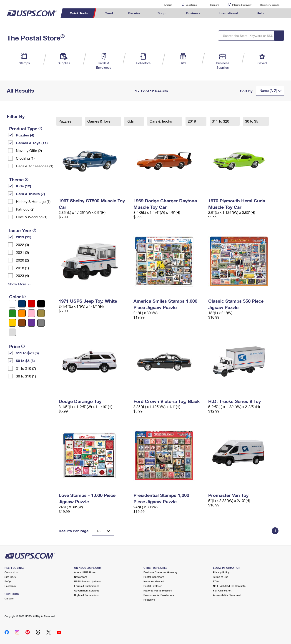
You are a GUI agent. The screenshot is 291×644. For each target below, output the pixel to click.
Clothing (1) (25, 158)
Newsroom (81, 577)
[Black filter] (41, 304)
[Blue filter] (22, 304)
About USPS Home (85, 572)
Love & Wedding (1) (32, 217)
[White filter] (12, 304)
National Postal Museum (158, 590)
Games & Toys (99, 121)
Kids (130, 121)
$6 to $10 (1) (26, 376)
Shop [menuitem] (162, 13)
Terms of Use (221, 577)
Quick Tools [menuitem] (79, 13)
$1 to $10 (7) (26, 368)
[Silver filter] (12, 332)
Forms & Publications (87, 586)
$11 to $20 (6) (27, 353)
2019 (192, 121)
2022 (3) (22, 245)
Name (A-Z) (268, 91)
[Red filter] (31, 304)
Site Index (10, 577)
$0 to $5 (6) (25, 361)
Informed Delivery (242, 5)
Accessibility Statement (227, 595)
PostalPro (149, 600)
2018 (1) (22, 268)
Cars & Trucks (161, 121)
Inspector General (154, 581)
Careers (9, 598)
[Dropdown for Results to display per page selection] (103, 531)
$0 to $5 (252, 121)
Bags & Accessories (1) (35, 166)
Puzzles (65, 121)
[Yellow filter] (12, 323)
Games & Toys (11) (32, 143)
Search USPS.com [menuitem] (280, 13)
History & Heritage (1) (33, 201)
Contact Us (11, 572)
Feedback (10, 586)
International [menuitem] (228, 13)
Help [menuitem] (260, 13)
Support (214, 5)
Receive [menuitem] (134, 13)
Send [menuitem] (109, 13)
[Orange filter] (22, 313)
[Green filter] (12, 313)
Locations (191, 5)
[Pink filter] (31, 313)
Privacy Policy (221, 572)
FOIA (216, 581)
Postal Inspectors (154, 577)
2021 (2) (22, 252)
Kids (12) (24, 186)
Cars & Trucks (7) (30, 194)
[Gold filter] (41, 313)
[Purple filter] (31, 323)
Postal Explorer (153, 586)
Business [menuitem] (193, 13)
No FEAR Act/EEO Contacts (229, 586)
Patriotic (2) (25, 209)
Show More (17, 284)
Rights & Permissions (87, 595)
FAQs (8, 581)
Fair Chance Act (222, 590)
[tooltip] (40, 128)
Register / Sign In (270, 5)
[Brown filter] (22, 323)
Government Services (87, 590)
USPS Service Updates (87, 581)
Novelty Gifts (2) (29, 150)
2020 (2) (22, 260)
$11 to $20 (221, 121)
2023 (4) (22, 275)
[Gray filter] (41, 323)
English (164, 5)
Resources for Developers (159, 595)
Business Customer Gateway (160, 572)
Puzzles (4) (25, 135)
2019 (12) (24, 237)
